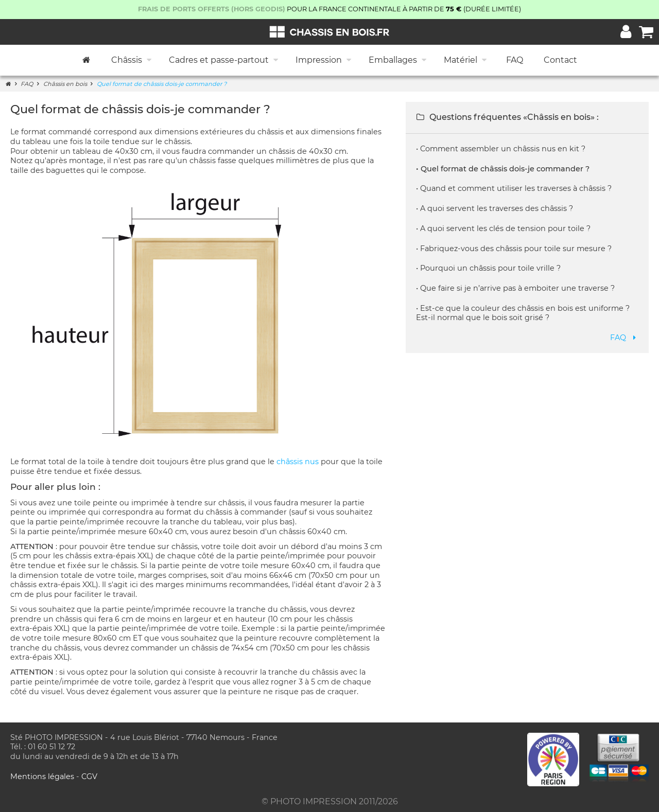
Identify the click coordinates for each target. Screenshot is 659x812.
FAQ (515, 60)
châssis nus (298, 462)
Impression (324, 60)
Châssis (132, 60)
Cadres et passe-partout (224, 60)
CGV (89, 776)
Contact (560, 60)
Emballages (398, 60)
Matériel (466, 60)
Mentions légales (43, 776)
